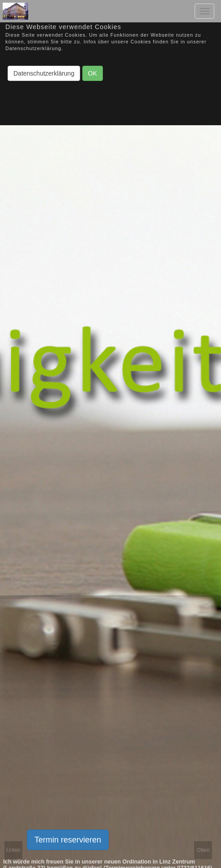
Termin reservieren (68, 840)
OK (93, 73)
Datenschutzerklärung (44, 73)
